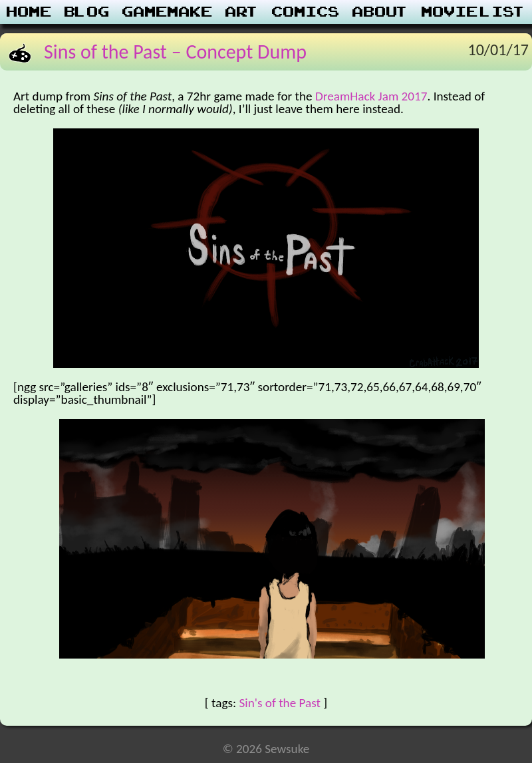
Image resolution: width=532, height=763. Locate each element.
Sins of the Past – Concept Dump (175, 52)
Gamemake (168, 12)
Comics (306, 12)
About (381, 12)
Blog (87, 12)
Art (242, 12)
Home (29, 12)
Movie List (474, 12)
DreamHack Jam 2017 (371, 96)
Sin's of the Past (280, 703)
